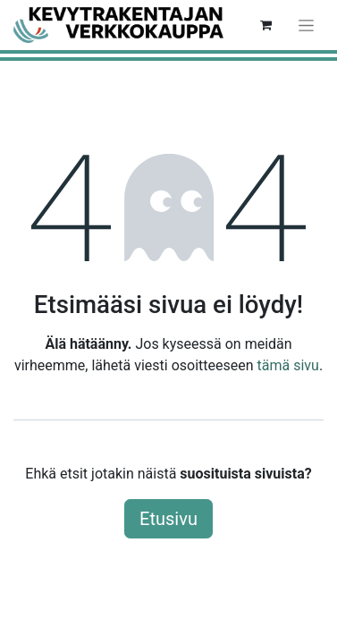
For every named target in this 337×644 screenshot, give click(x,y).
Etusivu (168, 519)
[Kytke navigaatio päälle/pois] (306, 25)
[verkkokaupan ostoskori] (265, 25)
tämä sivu (288, 365)
